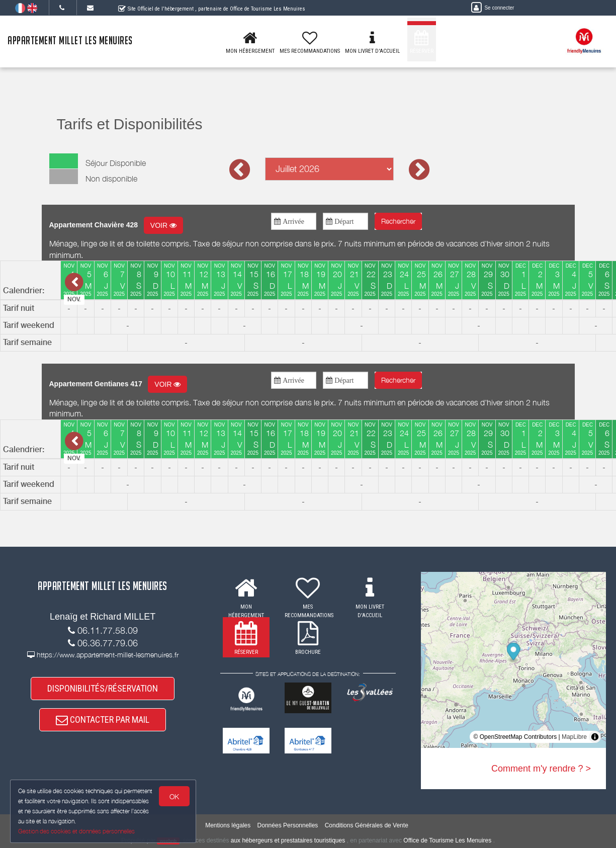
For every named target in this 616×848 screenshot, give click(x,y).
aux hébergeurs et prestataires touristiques (288, 840)
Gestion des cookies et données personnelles (76, 831)
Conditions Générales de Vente (367, 825)
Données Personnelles (288, 825)
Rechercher (398, 221)
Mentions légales (228, 825)
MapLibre (574, 737)
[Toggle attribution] (595, 737)
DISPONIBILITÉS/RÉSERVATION (103, 688)
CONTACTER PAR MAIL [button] (103, 719)
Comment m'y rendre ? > (541, 769)
